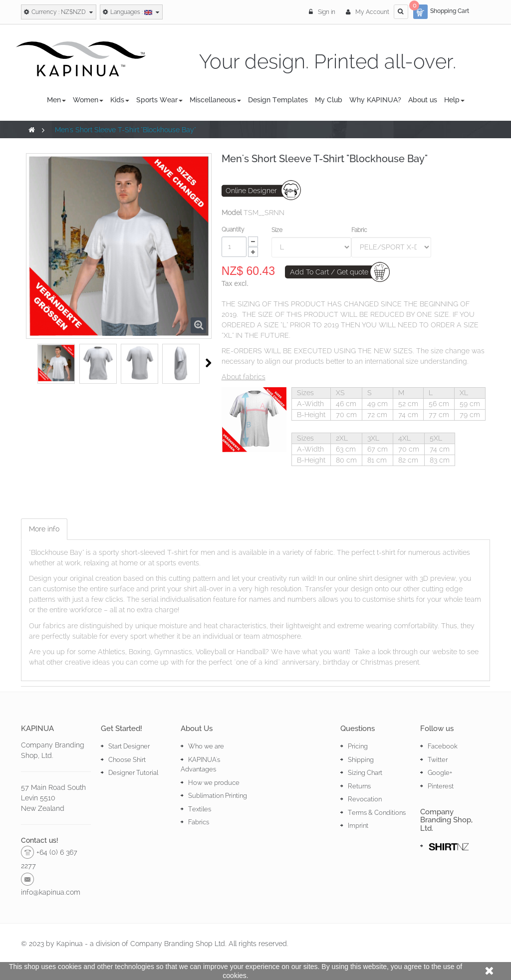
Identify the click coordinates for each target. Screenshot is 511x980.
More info (44, 529)
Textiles (200, 809)
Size (278, 230)
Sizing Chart (365, 773)
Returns (359, 786)
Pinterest (441, 786)
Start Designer (129, 746)
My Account (368, 12)
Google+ (440, 773)
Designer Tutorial (133, 773)
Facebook (443, 746)
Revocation (365, 799)
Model (232, 213)
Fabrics (199, 822)
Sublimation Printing (218, 796)
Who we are (206, 746)
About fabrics (244, 377)
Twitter (438, 760)
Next (208, 363)
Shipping (361, 760)
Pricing (358, 746)
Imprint (358, 826)
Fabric (360, 230)
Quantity (233, 230)
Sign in (323, 12)
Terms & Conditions (377, 813)
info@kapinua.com (51, 892)
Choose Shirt (127, 760)
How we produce (214, 783)
